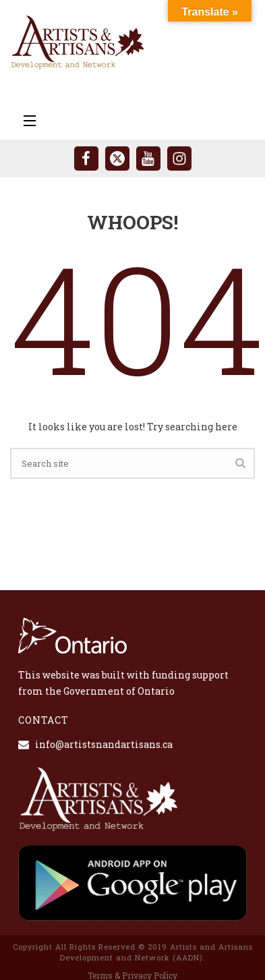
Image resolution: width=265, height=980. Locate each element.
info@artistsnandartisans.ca (104, 745)
